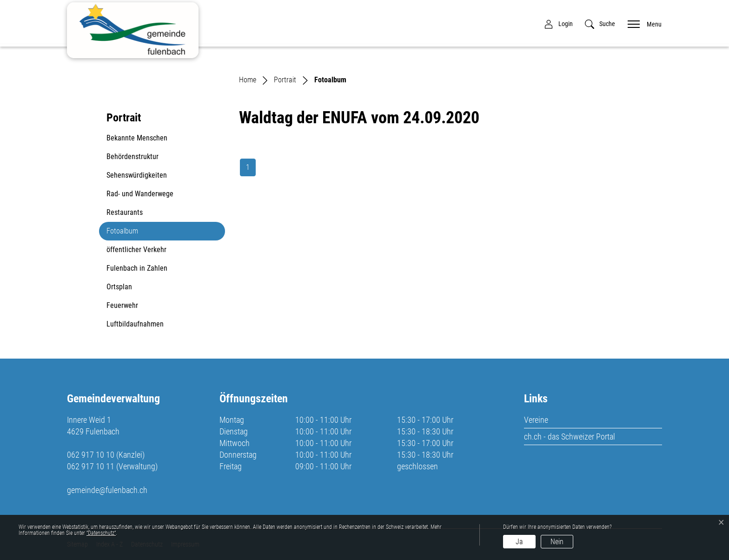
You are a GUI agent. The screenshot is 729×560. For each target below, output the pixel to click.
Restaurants (125, 212)
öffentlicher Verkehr (136, 250)
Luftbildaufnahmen (135, 324)
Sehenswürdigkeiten (137, 175)
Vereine (536, 420)
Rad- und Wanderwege (140, 194)
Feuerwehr (122, 305)
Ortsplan (119, 287)
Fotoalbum (129, 233)
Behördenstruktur (133, 157)
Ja (519, 542)
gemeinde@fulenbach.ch (107, 490)
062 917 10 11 (91, 466)
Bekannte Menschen (137, 138)
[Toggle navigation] (642, 23)
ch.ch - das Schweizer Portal (570, 437)
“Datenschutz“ (101, 533)
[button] (600, 24)
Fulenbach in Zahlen (137, 268)
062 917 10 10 (91, 455)
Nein (557, 542)
